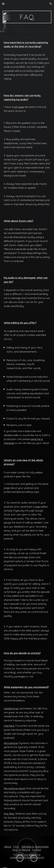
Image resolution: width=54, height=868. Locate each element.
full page (19, 107)
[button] (3, 4)
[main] (27, 17)
